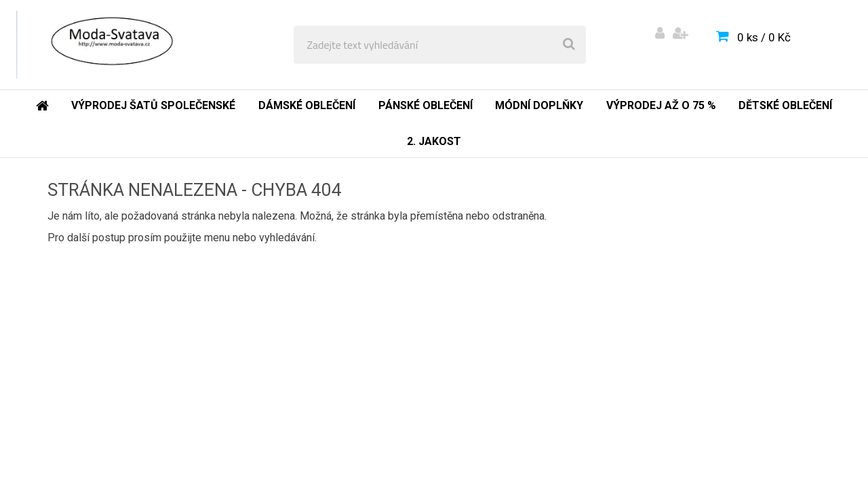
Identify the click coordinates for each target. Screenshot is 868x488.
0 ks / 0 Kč (764, 37)
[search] (569, 45)
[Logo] (110, 45)
